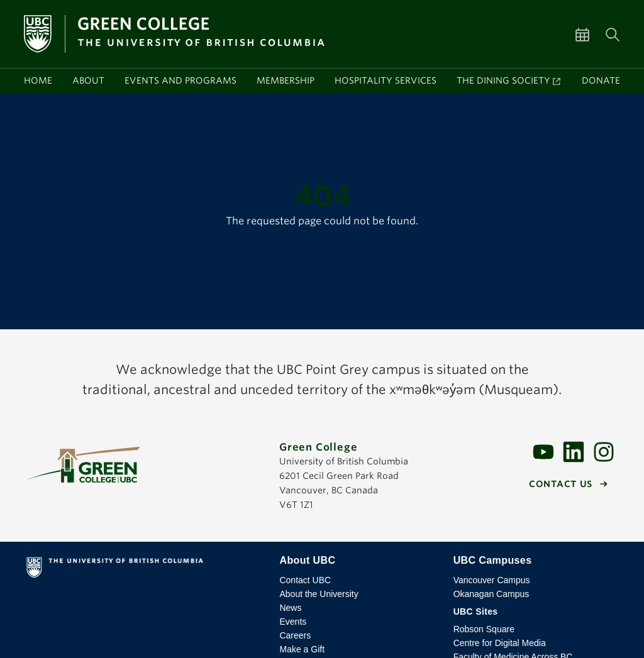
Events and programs (180, 80)
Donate (601, 80)
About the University (319, 594)
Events (293, 622)
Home (38, 80)
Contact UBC (305, 580)
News (290, 608)
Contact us (561, 484)
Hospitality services (386, 80)
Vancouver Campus (492, 580)
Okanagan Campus (491, 594)
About (88, 80)
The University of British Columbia (145, 570)
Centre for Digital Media (500, 643)
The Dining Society (503, 80)
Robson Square (484, 629)
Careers (295, 635)
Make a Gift (302, 649)
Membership (286, 80)
